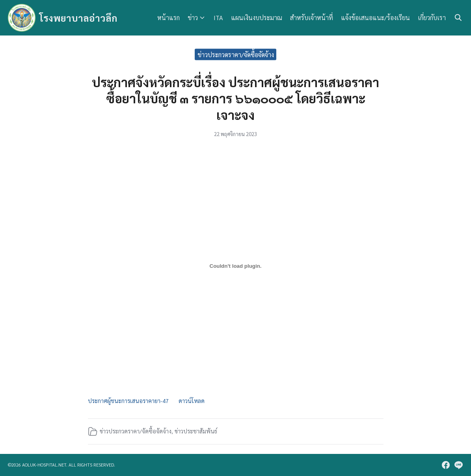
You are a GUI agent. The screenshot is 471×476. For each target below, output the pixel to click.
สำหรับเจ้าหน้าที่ (312, 18)
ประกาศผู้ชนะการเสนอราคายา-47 (128, 401)
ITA (218, 18)
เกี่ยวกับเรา (432, 18)
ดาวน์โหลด (192, 401)
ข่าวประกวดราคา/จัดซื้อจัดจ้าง (236, 54)
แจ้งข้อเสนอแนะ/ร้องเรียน (375, 18)
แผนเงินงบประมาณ (257, 18)
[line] (458, 465)
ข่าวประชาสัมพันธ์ (196, 431)
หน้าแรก (168, 18)
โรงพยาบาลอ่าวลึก (78, 18)
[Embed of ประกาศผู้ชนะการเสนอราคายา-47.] (236, 266)
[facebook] (446, 465)
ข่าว (193, 18)
